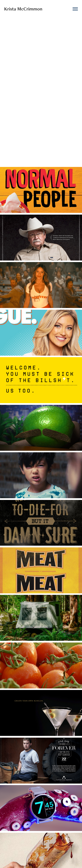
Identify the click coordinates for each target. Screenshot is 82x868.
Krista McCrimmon (23, 9)
